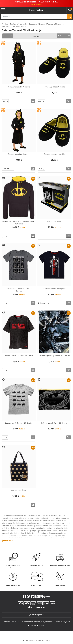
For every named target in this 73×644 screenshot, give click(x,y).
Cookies (33, 625)
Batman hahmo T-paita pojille (54, 289)
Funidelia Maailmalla (11, 622)
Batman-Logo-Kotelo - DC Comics (54, 423)
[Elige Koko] (5, 101)
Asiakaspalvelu (37, 615)
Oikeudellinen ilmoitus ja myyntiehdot (37, 622)
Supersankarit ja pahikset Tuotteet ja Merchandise (47, 24)
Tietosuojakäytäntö (63, 622)
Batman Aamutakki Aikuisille (19, 87)
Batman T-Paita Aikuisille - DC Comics (19, 356)
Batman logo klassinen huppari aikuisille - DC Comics (19, 223)
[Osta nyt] (33, 101)
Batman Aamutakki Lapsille (19, 154)
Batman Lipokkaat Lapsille (54, 154)
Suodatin (7, 36)
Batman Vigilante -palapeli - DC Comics (54, 356)
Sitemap (42, 625)
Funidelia (5, 24)
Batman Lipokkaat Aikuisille (54, 87)
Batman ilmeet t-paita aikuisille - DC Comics (19, 290)
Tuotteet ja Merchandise (19, 24)
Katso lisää (9, 540)
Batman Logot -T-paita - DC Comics (19, 423)
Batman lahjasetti (54, 221)
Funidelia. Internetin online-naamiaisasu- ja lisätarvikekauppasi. (36, 10)
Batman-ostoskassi (19, 490)
